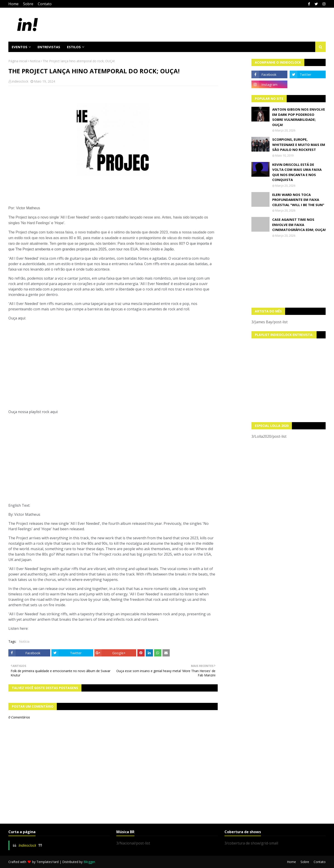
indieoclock (20, 81)
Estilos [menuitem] (74, 47)
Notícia (35, 61)
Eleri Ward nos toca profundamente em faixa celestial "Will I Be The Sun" (298, 200)
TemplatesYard (48, 862)
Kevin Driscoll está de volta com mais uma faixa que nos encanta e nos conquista (297, 172)
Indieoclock (27, 845)
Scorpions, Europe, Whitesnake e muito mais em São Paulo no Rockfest (299, 144)
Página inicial (18, 61)
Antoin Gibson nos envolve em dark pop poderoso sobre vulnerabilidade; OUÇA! (299, 117)
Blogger (89, 862)
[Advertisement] (289, 273)
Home (13, 4)
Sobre (28, 4)
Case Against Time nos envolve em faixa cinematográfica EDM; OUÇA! (299, 225)
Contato (45, 4)
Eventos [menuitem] (20, 47)
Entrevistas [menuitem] (49, 47)
